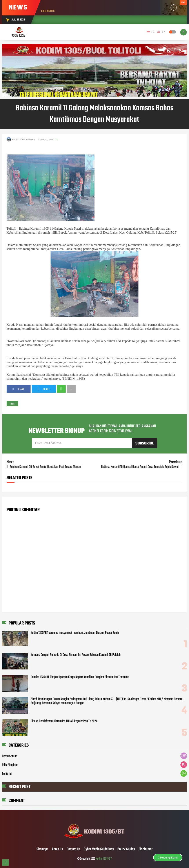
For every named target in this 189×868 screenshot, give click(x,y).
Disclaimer (145, 849)
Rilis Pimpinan (10, 765)
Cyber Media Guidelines (99, 849)
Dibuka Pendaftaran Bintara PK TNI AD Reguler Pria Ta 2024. (64, 721)
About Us (57, 849)
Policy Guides (126, 849)
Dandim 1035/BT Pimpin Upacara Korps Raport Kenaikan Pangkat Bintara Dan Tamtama (80, 677)
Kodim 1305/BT (104, 859)
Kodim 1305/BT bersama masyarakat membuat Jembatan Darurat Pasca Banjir (75, 633)
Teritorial (7, 774)
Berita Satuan (10, 756)
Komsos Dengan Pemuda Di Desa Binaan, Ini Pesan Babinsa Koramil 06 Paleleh (76, 655)
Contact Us (73, 849)
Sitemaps (42, 849)
